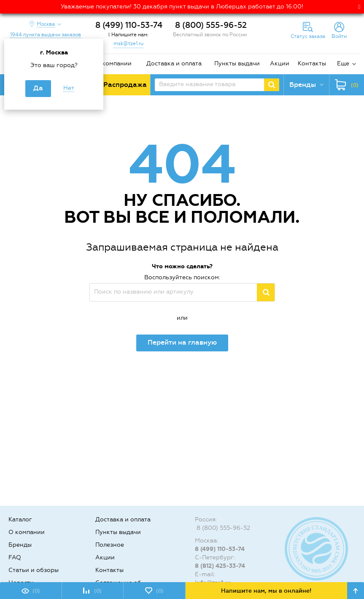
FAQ (15, 557)
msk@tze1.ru (128, 43)
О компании (113, 63)
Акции (280, 63)
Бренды (20, 545)
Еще (343, 63)
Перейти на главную (182, 342)
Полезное (110, 545)
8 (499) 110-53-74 (129, 25)
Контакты (312, 63)
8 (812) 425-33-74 (220, 566)
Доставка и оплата (174, 63)
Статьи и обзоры (34, 570)
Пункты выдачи (237, 63)
